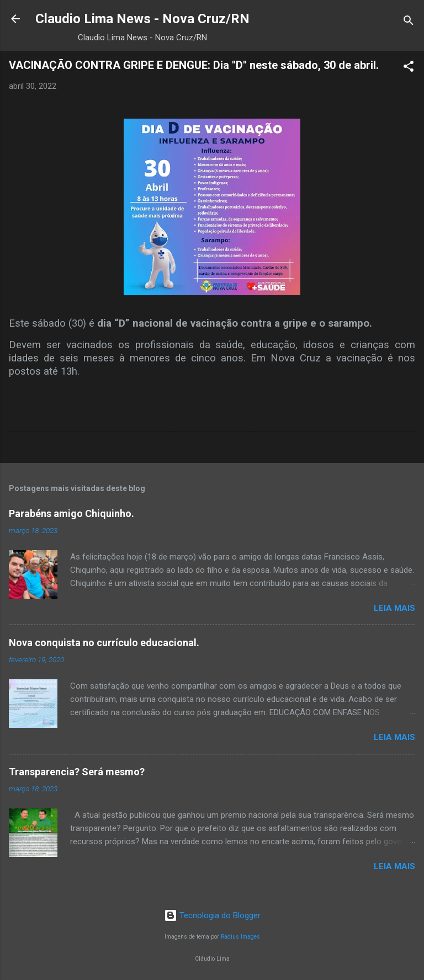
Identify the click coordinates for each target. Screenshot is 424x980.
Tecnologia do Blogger (212, 915)
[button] (409, 68)
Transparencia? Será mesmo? (77, 772)
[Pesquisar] (409, 22)
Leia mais (394, 608)
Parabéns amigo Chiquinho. (71, 513)
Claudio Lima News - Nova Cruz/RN (142, 19)
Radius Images (240, 937)
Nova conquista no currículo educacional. (104, 643)
